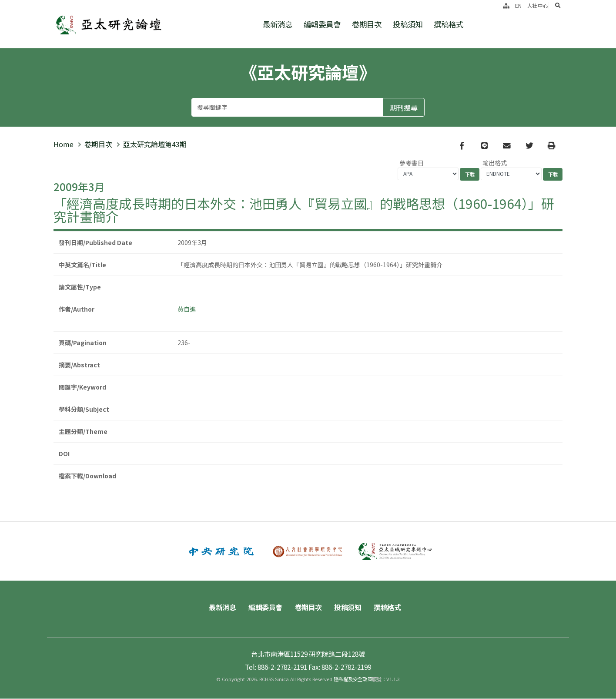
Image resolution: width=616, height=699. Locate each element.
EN (518, 5)
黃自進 (187, 309)
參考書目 (412, 163)
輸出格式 (495, 163)
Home (64, 144)
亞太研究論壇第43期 (155, 144)
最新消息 (278, 24)
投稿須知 (408, 24)
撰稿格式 (449, 24)
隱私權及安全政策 (353, 679)
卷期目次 (367, 24)
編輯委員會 (322, 24)
